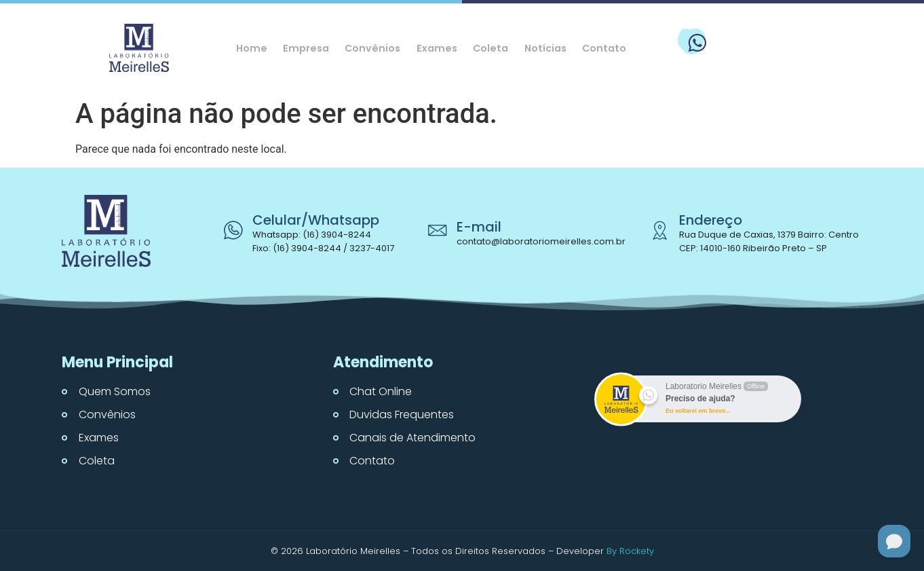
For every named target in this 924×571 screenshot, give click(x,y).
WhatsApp (748, 36)
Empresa (300, 48)
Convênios (370, 48)
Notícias (551, 48)
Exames (436, 48)
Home (243, 48)
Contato (613, 48)
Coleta (493, 48)
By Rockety (630, 551)
